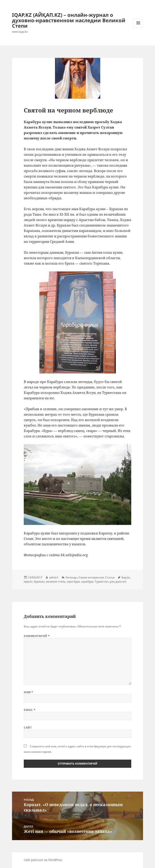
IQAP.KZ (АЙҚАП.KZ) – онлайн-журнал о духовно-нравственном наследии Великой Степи (69, 20)
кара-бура (73, 582)
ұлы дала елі (118, 582)
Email (30, 710)
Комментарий (37, 636)
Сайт (28, 728)
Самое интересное (91, 577)
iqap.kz (28, 582)
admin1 (54, 577)
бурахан (39, 582)
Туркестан (102, 582)
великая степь (56, 582)
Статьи (110, 577)
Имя (28, 692)
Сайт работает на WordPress (43, 860)
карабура (87, 582)
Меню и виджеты (138, 28)
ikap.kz (126, 577)
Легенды (71, 577)
